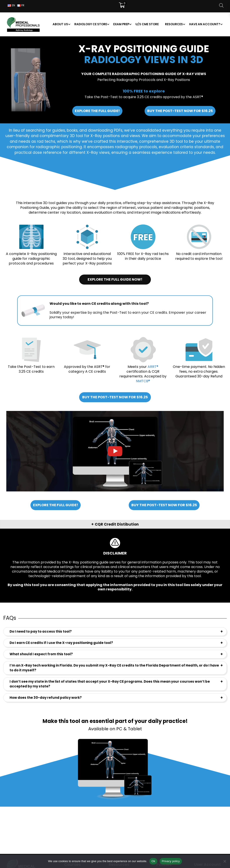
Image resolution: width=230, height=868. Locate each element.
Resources (174, 24)
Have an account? (205, 24)
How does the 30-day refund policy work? (46, 698)
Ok (153, 861)
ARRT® (153, 367)
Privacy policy (171, 861)
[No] (225, 861)
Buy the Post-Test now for (180, 111)
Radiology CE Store (91, 24)
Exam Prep (121, 24)
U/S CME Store (147, 24)
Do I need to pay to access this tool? (41, 631)
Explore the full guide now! (115, 279)
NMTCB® (143, 381)
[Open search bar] (221, 5)
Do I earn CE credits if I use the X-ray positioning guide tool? (61, 643)
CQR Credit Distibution (117, 524)
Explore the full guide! (97, 111)
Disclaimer (115, 553)
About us (60, 24)
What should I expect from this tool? (41, 654)
